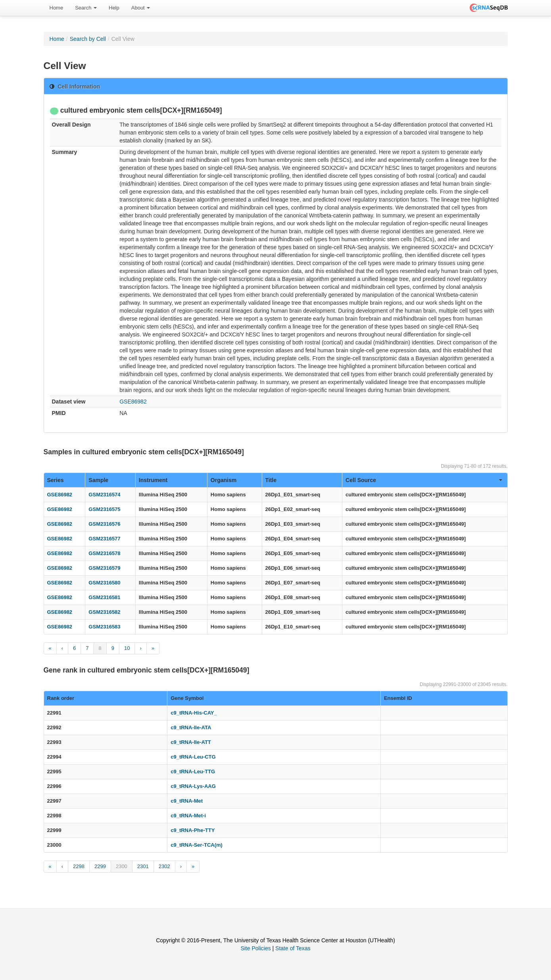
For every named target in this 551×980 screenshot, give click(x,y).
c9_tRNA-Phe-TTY (193, 830)
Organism (224, 480)
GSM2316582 (104, 612)
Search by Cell (88, 39)
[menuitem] (57, 8)
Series (56, 480)
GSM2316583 (104, 627)
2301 (143, 866)
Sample (98, 480)
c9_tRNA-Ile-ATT (191, 742)
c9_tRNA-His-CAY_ (194, 713)
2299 (100, 866)
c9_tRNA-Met (187, 801)
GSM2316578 (104, 553)
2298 (79, 866)
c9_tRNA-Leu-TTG (193, 772)
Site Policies (255, 948)
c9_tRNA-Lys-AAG (193, 786)
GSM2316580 (104, 583)
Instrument (153, 480)
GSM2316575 (104, 509)
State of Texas (293, 948)
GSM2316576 (104, 524)
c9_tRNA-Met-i (188, 816)
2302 (164, 866)
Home (57, 8)
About (141, 8)
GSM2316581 (104, 597)
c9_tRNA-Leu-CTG (193, 757)
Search (86, 8)
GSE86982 (133, 402)
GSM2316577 (104, 539)
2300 (122, 866)
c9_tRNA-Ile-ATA (191, 727)
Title (271, 480)
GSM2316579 (104, 568)
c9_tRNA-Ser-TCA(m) (197, 845)
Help (114, 8)
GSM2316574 (104, 495)
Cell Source (424, 480)
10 (127, 648)
